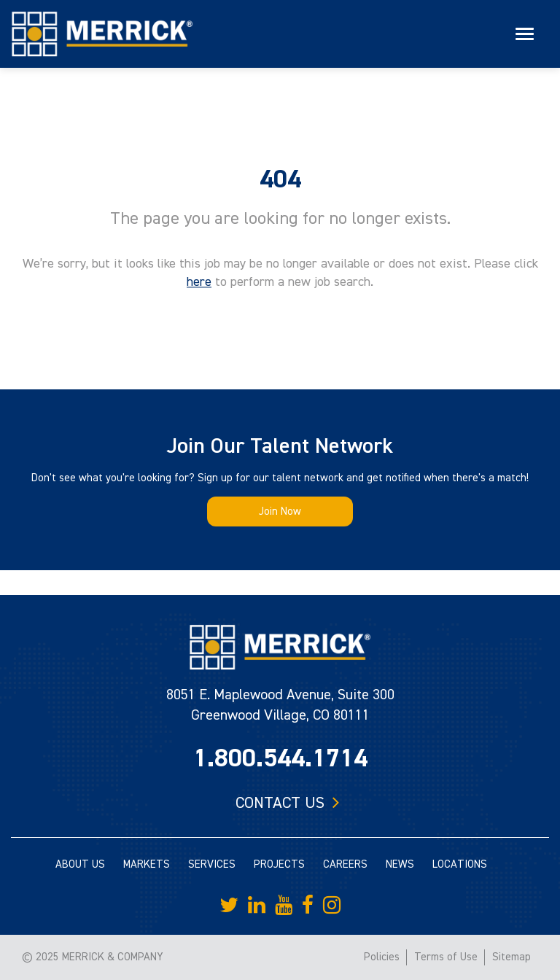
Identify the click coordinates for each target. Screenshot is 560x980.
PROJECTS (279, 864)
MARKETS (147, 864)
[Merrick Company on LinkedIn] (257, 906)
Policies (382, 957)
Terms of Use (446, 957)
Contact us (280, 803)
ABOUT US (80, 864)
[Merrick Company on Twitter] (229, 906)
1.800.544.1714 (280, 758)
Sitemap (512, 957)
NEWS (400, 864)
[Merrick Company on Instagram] (332, 906)
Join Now (280, 512)
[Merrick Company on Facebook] (308, 906)
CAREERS (345, 864)
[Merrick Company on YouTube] (284, 906)
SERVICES (212, 864)
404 (280, 179)
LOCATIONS (460, 864)
